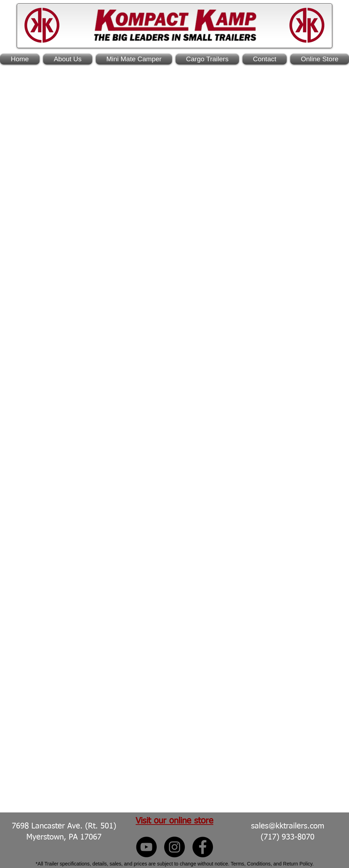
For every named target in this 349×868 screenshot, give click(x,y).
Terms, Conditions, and (257, 864)
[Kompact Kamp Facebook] (203, 847)
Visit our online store (174, 821)
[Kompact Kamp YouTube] (146, 847)
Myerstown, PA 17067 (64, 837)
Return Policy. (298, 864)
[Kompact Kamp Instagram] (174, 847)
